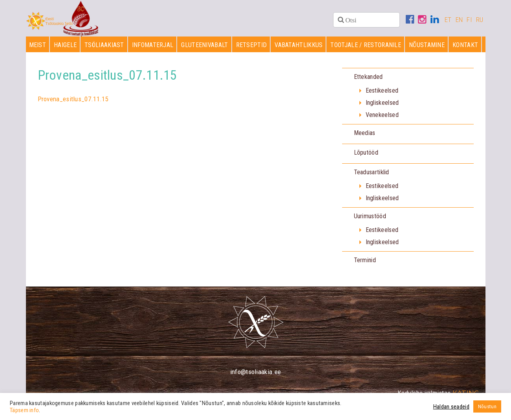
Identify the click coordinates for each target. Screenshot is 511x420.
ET (448, 20)
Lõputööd (366, 155)
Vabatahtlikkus (299, 48)
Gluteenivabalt (204, 48)
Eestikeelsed (382, 93)
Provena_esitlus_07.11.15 (73, 101)
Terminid (365, 263)
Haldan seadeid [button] (451, 407)
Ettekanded (368, 79)
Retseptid (252, 48)
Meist (38, 48)
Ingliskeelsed (382, 105)
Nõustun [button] (487, 406)
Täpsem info (24, 410)
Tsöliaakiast (104, 48)
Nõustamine (427, 48)
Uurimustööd (370, 219)
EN (459, 20)
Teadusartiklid (372, 175)
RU (480, 20)
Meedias (365, 136)
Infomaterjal (153, 48)
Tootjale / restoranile (366, 48)
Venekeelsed (382, 118)
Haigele (65, 48)
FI (469, 20)
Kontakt (465, 48)
